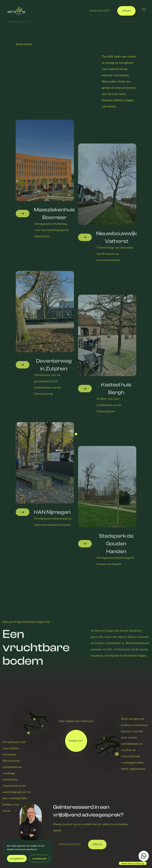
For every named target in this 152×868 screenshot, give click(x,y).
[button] (144, 10)
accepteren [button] (17, 858)
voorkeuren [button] (39, 858)
